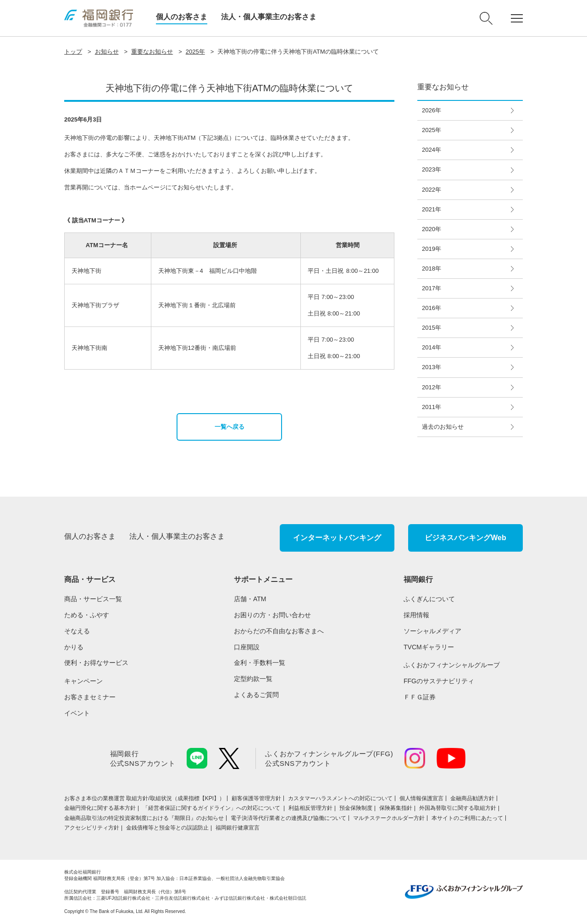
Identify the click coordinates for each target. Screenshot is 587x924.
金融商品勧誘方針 (472, 798)
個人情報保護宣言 (421, 798)
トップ (73, 52)
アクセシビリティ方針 (92, 828)
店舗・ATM (250, 599)
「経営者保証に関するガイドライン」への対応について (212, 808)
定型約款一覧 (253, 679)
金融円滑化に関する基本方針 (100, 808)
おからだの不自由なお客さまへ (279, 631)
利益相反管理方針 (310, 808)
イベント (77, 713)
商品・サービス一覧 (93, 599)
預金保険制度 (356, 808)
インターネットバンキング (337, 538)
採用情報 (416, 615)
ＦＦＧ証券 (420, 697)
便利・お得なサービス (96, 663)
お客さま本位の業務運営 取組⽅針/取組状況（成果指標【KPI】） (144, 798)
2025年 (195, 52)
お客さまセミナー (90, 697)
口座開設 (247, 647)
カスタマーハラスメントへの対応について (340, 798)
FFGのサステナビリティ (439, 681)
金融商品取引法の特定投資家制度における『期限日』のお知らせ (144, 818)
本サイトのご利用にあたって (467, 818)
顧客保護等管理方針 (256, 798)
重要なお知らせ (152, 52)
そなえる (77, 631)
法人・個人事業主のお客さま (269, 17)
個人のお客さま (182, 17)
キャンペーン (83, 681)
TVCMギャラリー (429, 647)
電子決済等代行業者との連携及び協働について (288, 818)
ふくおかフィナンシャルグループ (452, 665)
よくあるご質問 (256, 695)
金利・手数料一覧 (260, 663)
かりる (74, 647)
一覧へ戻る (230, 427)
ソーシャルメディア (432, 631)
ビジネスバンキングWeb (465, 538)
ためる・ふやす (87, 615)
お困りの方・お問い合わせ (272, 615)
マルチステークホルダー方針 (389, 818)
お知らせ (107, 52)
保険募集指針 (396, 808)
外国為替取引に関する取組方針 (458, 808)
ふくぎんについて (429, 599)
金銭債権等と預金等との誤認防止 (167, 828)
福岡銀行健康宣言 (238, 828)
